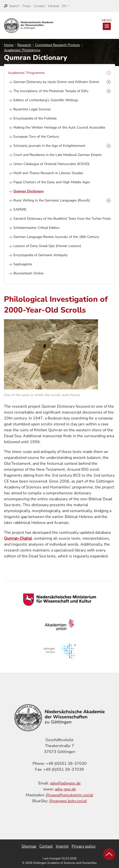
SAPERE (20, 209)
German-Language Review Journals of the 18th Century (56, 237)
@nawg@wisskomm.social (69, 795)
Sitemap (29, 846)
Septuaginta (23, 264)
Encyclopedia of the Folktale (35, 118)
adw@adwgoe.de (65, 783)
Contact (39, 6)
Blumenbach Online (28, 273)
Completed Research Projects (58, 45)
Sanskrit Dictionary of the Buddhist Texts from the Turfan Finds (62, 219)
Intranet (54, 6)
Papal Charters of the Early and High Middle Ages (52, 182)
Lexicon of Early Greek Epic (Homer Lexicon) (47, 246)
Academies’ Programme (22, 50)
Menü (107, 24)
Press (27, 6)
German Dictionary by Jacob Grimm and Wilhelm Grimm (56, 82)
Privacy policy (84, 846)
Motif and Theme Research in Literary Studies (48, 173)
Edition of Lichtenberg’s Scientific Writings (46, 100)
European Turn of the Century (36, 137)
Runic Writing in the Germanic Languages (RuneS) (52, 200)
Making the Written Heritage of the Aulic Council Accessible (59, 127)
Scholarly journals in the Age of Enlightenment (49, 146)
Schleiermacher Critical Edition (36, 228)
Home (9, 45)
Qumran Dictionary (29, 191)
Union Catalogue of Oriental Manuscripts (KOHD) (51, 164)
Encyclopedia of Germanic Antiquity (40, 255)
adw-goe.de (65, 789)
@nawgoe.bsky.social (68, 801)
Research (24, 45)
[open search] (12, 6)
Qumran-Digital (18, 538)
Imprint (62, 846)
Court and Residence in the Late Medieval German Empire (57, 155)
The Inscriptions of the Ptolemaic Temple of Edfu (51, 91)
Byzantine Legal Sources (32, 109)
